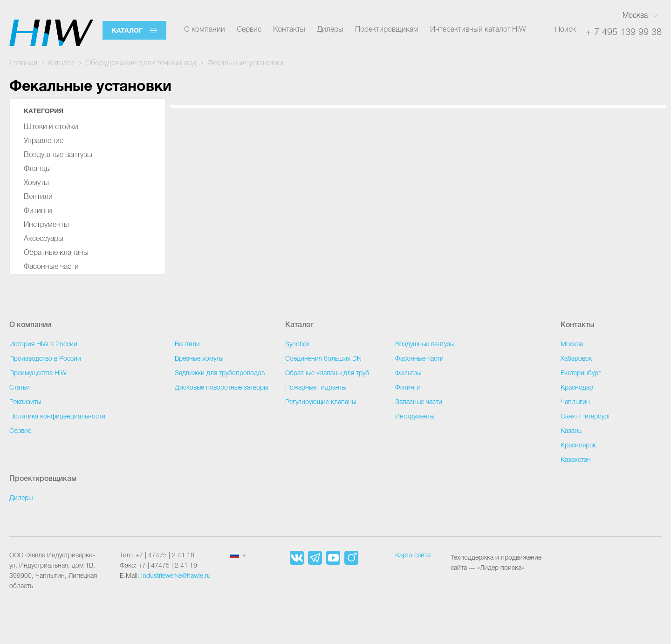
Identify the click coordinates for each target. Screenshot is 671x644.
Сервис (249, 30)
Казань (571, 431)
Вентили (38, 197)
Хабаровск (576, 359)
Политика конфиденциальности (57, 417)
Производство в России (45, 359)
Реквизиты (25, 402)
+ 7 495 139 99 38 (624, 33)
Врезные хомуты (199, 359)
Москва (635, 16)
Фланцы (37, 169)
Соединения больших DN (323, 359)
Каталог (127, 31)
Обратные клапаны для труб (327, 373)
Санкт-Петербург (586, 417)
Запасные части (419, 402)
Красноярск (578, 446)
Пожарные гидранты (316, 388)
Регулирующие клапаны (321, 402)
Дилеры (330, 30)
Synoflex (297, 345)
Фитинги (38, 211)
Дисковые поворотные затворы (221, 388)
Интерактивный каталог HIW (478, 30)
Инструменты (46, 225)
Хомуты (36, 183)
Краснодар (577, 388)
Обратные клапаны (56, 253)
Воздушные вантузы (58, 155)
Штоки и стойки (51, 127)
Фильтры (408, 373)
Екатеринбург (581, 373)
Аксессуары (44, 239)
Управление (44, 141)
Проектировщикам (387, 30)
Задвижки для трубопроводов (220, 373)
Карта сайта (413, 556)
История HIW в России (43, 345)
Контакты (289, 30)
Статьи (20, 388)
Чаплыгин (575, 402)
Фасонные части (51, 267)
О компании (205, 30)
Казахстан (576, 460)
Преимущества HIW (38, 373)
